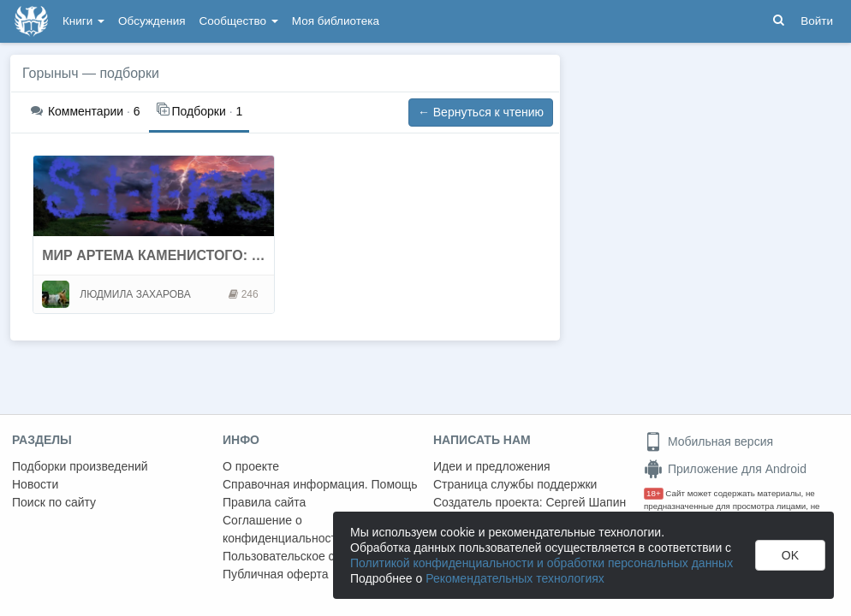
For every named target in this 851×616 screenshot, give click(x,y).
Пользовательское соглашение (309, 556)
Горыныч (51, 73)
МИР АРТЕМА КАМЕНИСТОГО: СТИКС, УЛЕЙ (191, 255)
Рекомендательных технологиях (515, 578)
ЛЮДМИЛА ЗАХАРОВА (135, 294)
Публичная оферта (276, 574)
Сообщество (239, 21)
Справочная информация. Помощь (320, 484)
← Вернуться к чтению (481, 112)
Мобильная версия (708, 441)
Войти (817, 21)
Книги (83, 21)
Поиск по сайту (54, 502)
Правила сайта (264, 502)
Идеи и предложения (492, 466)
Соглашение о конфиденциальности (283, 529)
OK (790, 555)
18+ (654, 493)
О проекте (251, 466)
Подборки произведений (80, 466)
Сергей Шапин (586, 502)
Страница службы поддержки (515, 484)
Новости (35, 484)
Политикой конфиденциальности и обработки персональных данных (542, 563)
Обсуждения (152, 21)
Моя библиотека (336, 21)
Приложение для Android (725, 469)
